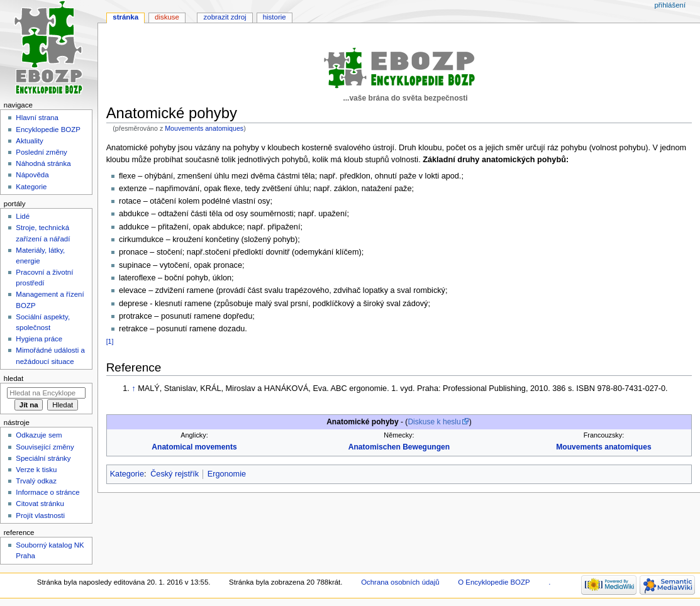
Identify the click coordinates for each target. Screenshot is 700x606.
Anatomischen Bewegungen (399, 447)
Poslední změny (42, 152)
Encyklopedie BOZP (48, 129)
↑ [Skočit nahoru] (133, 388)
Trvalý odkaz (36, 481)
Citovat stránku (40, 504)
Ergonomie (227, 474)
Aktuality (29, 141)
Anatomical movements (194, 447)
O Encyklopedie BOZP (494, 582)
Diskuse (167, 17)
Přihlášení (670, 5)
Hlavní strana (37, 118)
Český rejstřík (175, 474)
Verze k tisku (36, 470)
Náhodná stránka (43, 163)
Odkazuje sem (39, 435)
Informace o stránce (47, 492)
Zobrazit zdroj (225, 17)
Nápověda (32, 175)
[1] (110, 341)
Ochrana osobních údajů (400, 582)
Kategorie (127, 474)
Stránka (125, 17)
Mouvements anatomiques (204, 128)
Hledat (14, 378)
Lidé (23, 216)
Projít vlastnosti (40, 515)
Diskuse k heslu (434, 422)
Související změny (45, 447)
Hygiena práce (39, 339)
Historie (275, 17)
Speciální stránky (43, 458)
